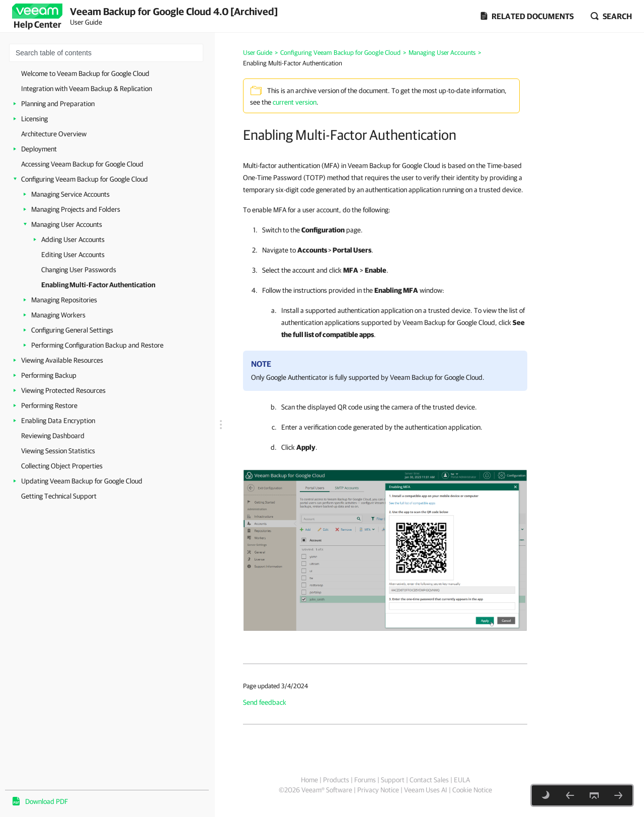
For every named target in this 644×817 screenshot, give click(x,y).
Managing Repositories (64, 300)
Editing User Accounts (73, 255)
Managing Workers (58, 315)
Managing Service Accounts (70, 194)
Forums (365, 780)
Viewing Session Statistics (58, 451)
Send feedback (265, 702)
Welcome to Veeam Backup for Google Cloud (85, 73)
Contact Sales (429, 780)
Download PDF (47, 801)
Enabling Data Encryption (58, 421)
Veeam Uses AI (426, 790)
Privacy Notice (378, 790)
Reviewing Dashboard (53, 436)
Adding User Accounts (73, 239)
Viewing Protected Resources (63, 390)
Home (309, 780)
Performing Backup (49, 375)
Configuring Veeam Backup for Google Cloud (85, 179)
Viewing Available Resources (62, 360)
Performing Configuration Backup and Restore (97, 345)
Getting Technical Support (59, 496)
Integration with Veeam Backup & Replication (87, 89)
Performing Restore (49, 405)
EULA (462, 780)
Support (393, 780)
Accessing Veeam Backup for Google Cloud (82, 164)
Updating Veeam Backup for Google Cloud (82, 481)
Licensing (34, 119)
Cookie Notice (472, 790)
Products (336, 780)
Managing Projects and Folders (76, 209)
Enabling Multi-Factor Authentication (98, 285)
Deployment (39, 149)
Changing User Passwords (79, 270)
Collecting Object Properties (62, 466)
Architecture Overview (54, 134)
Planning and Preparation (58, 104)
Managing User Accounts (67, 224)
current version (295, 102)
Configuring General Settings (72, 330)
